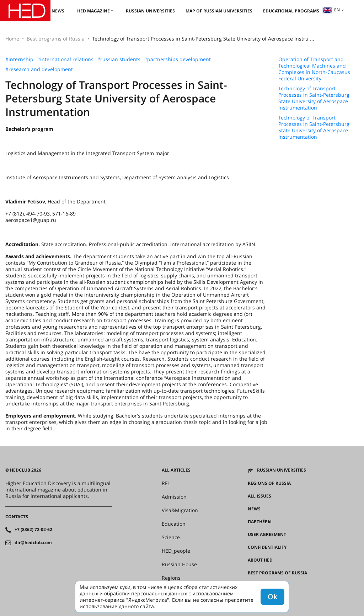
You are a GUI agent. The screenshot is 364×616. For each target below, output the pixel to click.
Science (171, 537)
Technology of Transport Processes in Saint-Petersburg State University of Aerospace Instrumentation (314, 98)
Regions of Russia (269, 483)
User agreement (267, 535)
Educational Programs (291, 11)
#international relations (65, 59)
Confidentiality (267, 547)
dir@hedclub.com (33, 543)
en (331, 10)
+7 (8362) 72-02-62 (33, 530)
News (58, 11)
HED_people (176, 551)
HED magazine (93, 11)
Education (174, 524)
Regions (171, 578)
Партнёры (260, 522)
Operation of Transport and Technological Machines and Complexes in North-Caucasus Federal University (314, 69)
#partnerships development (177, 59)
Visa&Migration (180, 510)
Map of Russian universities (219, 11)
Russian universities (150, 11)
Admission (174, 497)
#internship (19, 59)
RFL (166, 483)
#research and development (39, 69)
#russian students (119, 59)
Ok (272, 597)
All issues (259, 496)
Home (12, 39)
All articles (176, 470)
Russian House (179, 564)
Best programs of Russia (56, 39)
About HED (260, 560)
